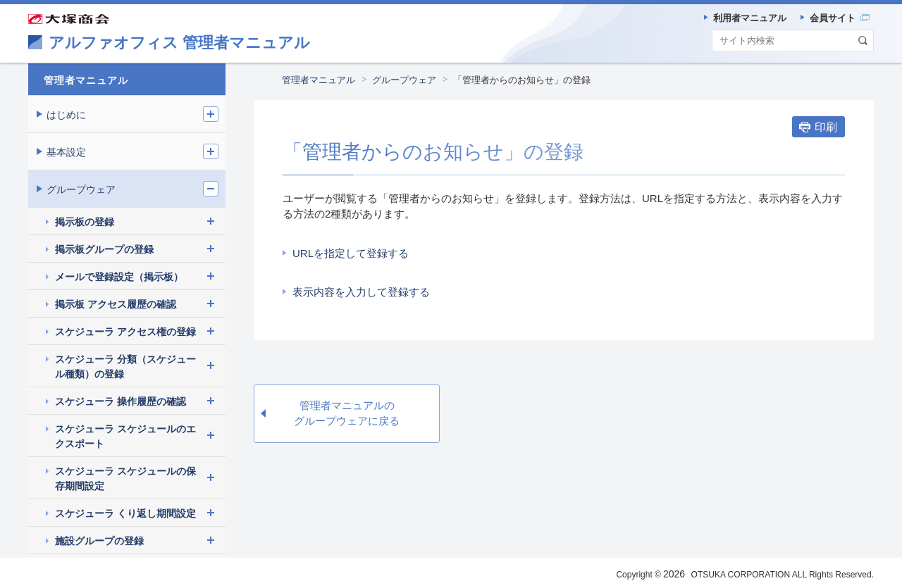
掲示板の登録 (85, 222)
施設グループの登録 (99, 541)
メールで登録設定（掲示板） (119, 277)
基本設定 (66, 152)
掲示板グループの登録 (104, 249)
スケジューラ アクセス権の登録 (125, 332)
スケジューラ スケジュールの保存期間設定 (125, 478)
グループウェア (404, 80)
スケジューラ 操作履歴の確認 (121, 401)
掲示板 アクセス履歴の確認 (116, 304)
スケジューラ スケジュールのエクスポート (125, 436)
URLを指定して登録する (351, 253)
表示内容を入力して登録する (361, 292)
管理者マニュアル (319, 80)
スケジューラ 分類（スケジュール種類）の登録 (125, 367)
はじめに (66, 115)
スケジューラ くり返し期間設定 (125, 513)
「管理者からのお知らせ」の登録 (522, 80)
